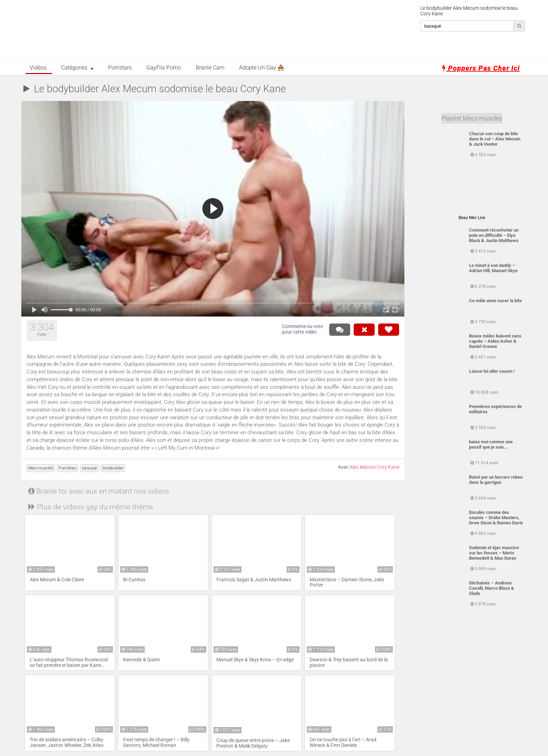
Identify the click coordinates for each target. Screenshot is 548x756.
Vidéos (38, 68)
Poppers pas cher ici (481, 68)
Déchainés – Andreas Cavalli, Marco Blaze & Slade (492, 588)
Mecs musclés (41, 468)
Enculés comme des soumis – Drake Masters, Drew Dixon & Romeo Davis (496, 518)
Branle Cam (210, 68)
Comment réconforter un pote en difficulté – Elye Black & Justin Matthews (494, 235)
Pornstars (120, 68)
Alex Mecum (363, 467)
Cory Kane (388, 467)
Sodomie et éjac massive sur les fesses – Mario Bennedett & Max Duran (494, 553)
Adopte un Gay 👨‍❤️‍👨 (262, 68)
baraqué (89, 468)
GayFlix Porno (164, 68)
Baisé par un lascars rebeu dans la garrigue (496, 480)
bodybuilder (113, 468)
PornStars (67, 468)
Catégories (74, 68)
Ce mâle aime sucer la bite (495, 301)
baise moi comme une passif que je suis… (491, 444)
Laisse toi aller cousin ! (492, 371)
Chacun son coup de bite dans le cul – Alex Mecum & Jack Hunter (495, 139)
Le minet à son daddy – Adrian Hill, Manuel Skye (493, 268)
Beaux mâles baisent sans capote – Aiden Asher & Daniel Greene (495, 341)
